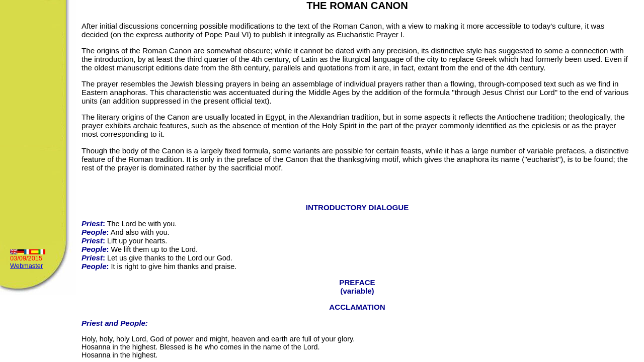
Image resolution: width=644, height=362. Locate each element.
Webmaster (26, 266)
